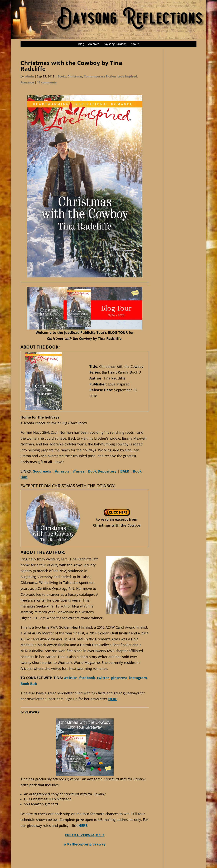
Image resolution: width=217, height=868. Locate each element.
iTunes (78, 471)
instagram (138, 678)
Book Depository (102, 471)
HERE (113, 699)
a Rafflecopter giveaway (85, 844)
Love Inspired (127, 76)
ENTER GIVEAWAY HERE (85, 835)
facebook (87, 678)
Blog (81, 44)
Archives (94, 44)
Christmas (75, 76)
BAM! (125, 471)
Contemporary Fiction (100, 76)
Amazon (62, 471)
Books (62, 76)
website (71, 678)
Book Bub (29, 684)
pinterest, (120, 678)
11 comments (47, 82)
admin (29, 76)
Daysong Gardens (115, 44)
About (135, 44)
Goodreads (42, 471)
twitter (103, 678)
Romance (27, 82)
